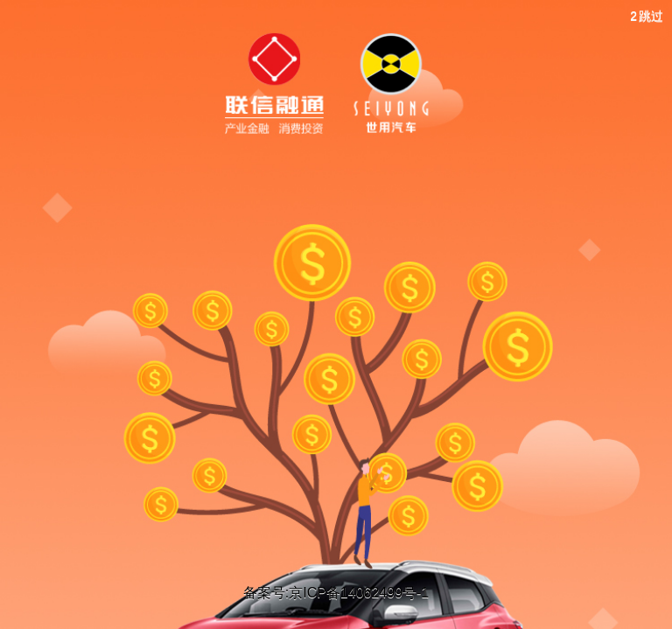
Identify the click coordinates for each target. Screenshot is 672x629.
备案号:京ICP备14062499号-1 (336, 593)
